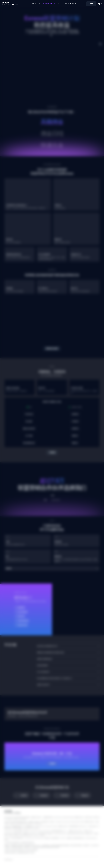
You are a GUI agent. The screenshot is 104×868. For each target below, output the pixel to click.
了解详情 (52, 452)
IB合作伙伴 (36, 4)
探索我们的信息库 (52, 349)
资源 (60, 4)
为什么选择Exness (70, 4)
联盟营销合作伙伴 (49, 4)
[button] (52, 568)
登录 (91, 4)
